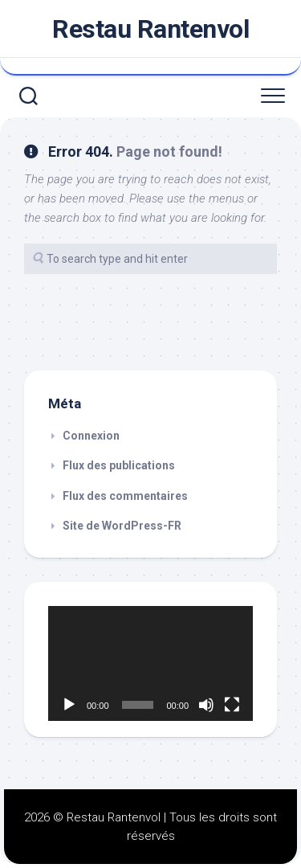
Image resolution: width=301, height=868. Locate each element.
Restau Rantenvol (150, 29)
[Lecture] (69, 705)
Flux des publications (119, 465)
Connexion (91, 436)
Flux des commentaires (125, 496)
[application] (150, 663)
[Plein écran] (232, 705)
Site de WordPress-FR (122, 526)
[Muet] (206, 705)
